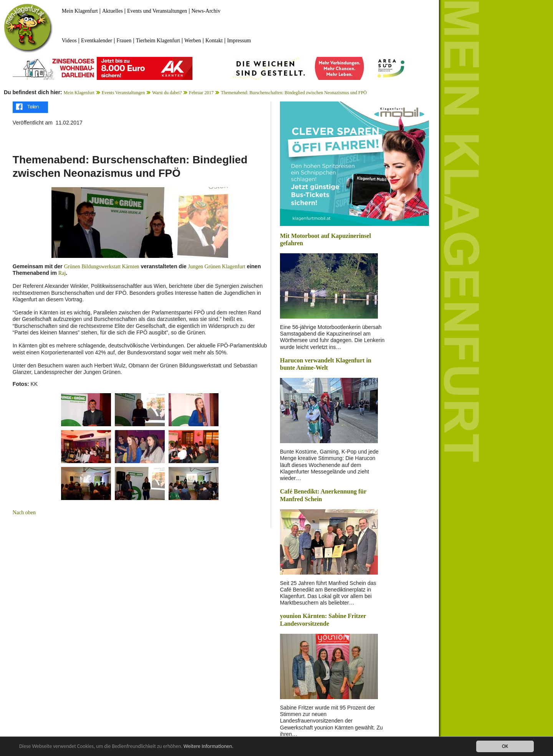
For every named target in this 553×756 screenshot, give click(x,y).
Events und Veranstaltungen (157, 11)
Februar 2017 (201, 93)
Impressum (239, 41)
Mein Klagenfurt (80, 11)
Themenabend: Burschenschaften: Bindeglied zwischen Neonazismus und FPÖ (294, 93)
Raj (62, 273)
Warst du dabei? (167, 93)
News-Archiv (206, 11)
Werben (193, 41)
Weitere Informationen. (209, 747)
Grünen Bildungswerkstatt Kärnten (102, 267)
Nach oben (24, 513)
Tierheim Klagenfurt (158, 41)
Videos (69, 41)
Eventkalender (97, 41)
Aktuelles (113, 11)
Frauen (124, 41)
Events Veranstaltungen (123, 93)
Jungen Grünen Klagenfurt (216, 267)
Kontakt (214, 41)
